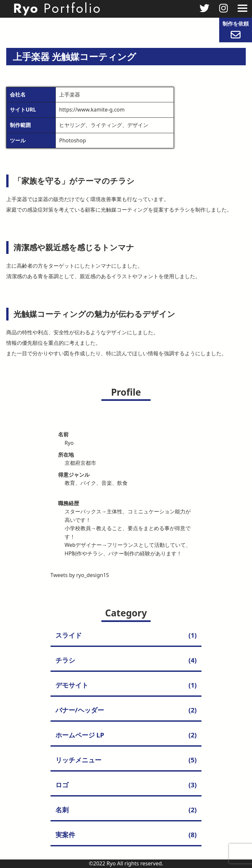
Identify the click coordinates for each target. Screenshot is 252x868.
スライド (69, 635)
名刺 (62, 810)
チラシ (65, 660)
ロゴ (62, 785)
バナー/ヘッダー (80, 710)
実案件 (65, 835)
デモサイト (72, 685)
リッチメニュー (78, 760)
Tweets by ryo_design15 (80, 575)
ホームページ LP (80, 735)
